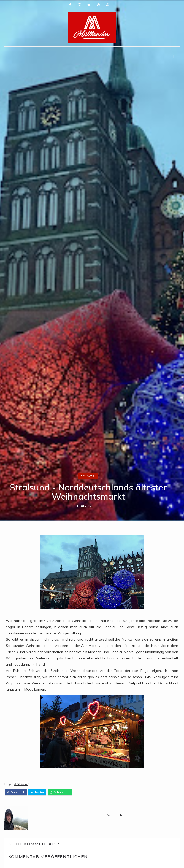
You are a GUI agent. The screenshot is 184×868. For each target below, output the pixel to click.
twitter (37, 792)
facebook (16, 792)
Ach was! (88, 476)
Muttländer (85, 506)
